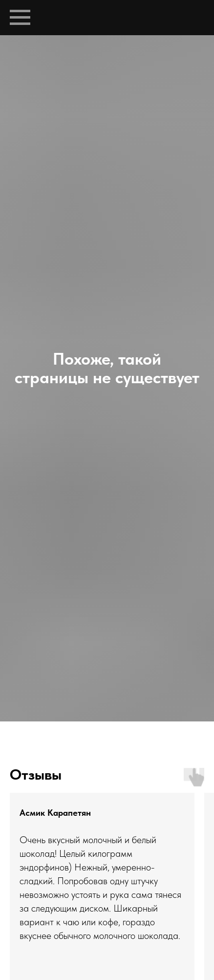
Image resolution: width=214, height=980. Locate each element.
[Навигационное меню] (20, 18)
